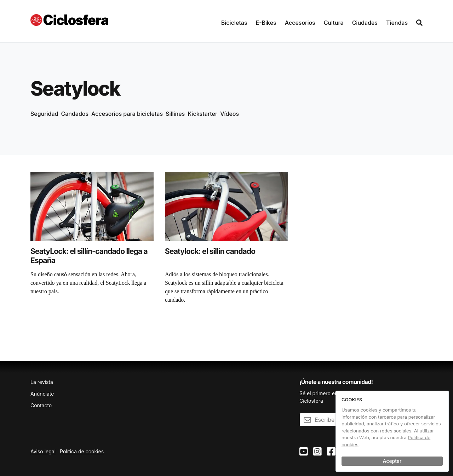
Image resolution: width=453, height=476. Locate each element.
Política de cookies (82, 451)
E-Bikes (266, 23)
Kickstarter (202, 114)
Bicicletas (234, 23)
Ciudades (365, 23)
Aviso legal (43, 451)
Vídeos (230, 114)
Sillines (175, 114)
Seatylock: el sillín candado (210, 251)
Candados (75, 114)
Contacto (41, 405)
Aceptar (392, 461)
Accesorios (300, 23)
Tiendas (397, 23)
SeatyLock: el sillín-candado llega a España (89, 256)
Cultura (334, 23)
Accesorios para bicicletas (127, 114)
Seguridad (44, 114)
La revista (42, 382)
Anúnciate (42, 394)
